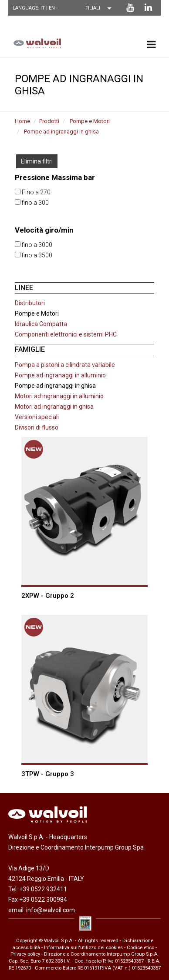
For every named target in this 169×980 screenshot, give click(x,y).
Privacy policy (25, 954)
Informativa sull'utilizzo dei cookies (83, 948)
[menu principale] (151, 44)
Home (22, 121)
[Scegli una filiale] (101, 8)
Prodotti (49, 121)
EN (52, 8)
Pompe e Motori (90, 121)
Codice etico (140, 948)
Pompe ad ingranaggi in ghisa (61, 132)
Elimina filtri (37, 161)
